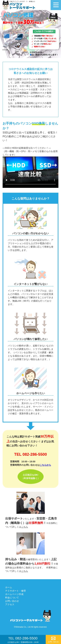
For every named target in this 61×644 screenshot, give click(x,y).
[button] (28, 55)
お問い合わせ (12, 601)
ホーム (9, 587)
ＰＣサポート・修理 (15, 591)
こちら (25, 527)
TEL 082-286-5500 (30, 454)
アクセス (10, 604)
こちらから (45, 465)
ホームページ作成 (14, 594)
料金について (12, 598)
